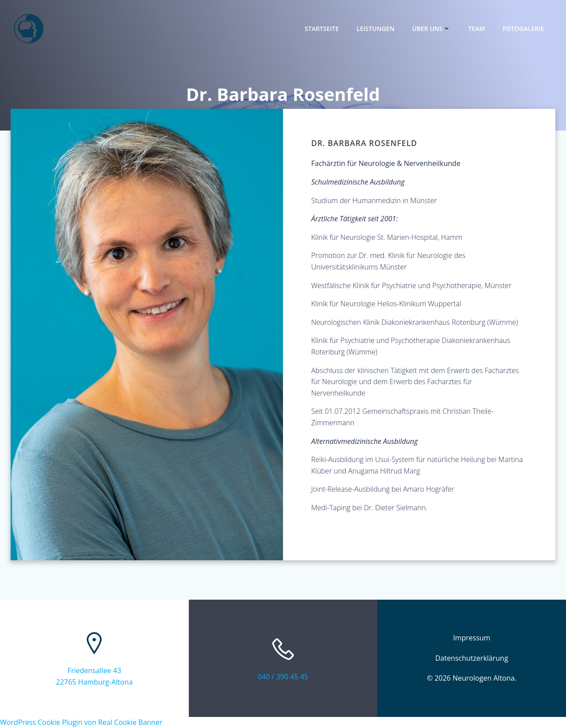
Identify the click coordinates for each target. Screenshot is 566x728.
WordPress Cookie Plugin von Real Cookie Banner (81, 722)
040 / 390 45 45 (283, 677)
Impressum (471, 638)
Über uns (431, 29)
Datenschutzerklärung (472, 658)
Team (477, 29)
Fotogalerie (523, 29)
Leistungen (375, 29)
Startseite (322, 29)
